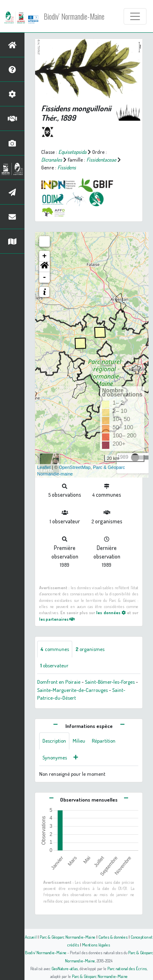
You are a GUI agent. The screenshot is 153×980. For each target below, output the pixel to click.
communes (55, 649)
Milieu (79, 741)
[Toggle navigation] (135, 16)
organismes (90, 649)
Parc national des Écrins (127, 968)
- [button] (45, 277)
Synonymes (55, 757)
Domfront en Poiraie (59, 682)
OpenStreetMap (75, 467)
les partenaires (57, 619)
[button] (44, 267)
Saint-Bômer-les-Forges (110, 682)
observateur (54, 665)
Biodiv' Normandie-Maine (74, 16)
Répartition (104, 741)
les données (111, 612)
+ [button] (45, 256)
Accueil (31, 937)
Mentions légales (96, 945)
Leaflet (44, 467)
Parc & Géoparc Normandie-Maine (68, 937)
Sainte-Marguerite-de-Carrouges (72, 690)
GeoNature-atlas (65, 968)
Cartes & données (113, 937)
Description (54, 741)
